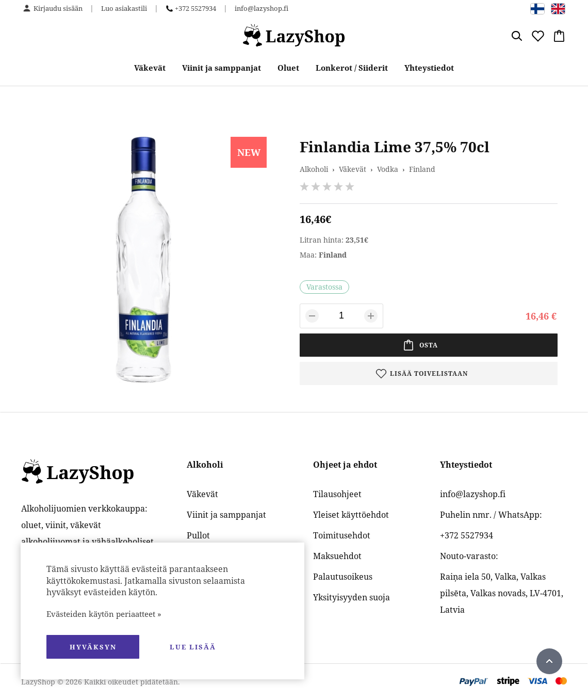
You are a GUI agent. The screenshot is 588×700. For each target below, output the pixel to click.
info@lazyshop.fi (262, 8)
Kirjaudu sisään (58, 8)
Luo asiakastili (124, 8)
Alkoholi (314, 169)
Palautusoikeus (343, 577)
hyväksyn (93, 647)
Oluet (288, 68)
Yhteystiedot (429, 68)
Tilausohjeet (337, 494)
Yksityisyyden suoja (352, 597)
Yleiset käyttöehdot (351, 515)
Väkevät (150, 68)
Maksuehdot (337, 556)
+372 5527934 (195, 8)
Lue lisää (193, 647)
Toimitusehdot (342, 535)
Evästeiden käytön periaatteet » (104, 614)
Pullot (198, 535)
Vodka (388, 169)
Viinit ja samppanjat (222, 68)
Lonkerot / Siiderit (352, 68)
